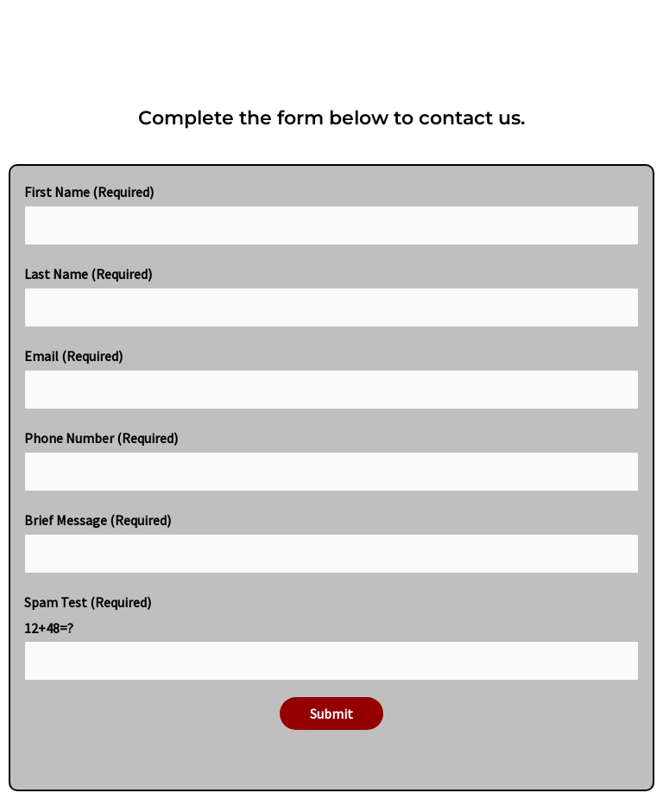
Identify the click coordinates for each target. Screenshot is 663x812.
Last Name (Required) (331, 296)
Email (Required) (331, 378)
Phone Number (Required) (331, 460)
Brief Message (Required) (331, 542)
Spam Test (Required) (331, 637)
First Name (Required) (331, 214)
